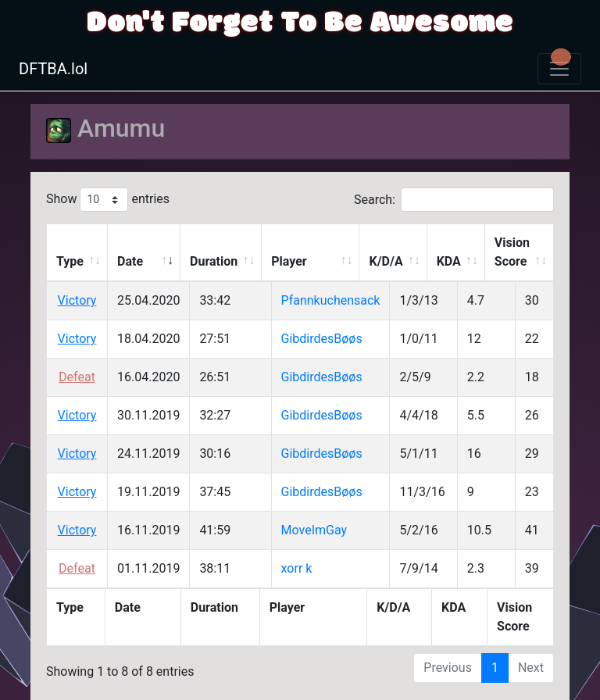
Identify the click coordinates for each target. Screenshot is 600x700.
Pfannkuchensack (331, 300)
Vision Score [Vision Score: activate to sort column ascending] (512, 252)
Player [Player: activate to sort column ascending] (289, 261)
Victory (77, 300)
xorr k (297, 568)
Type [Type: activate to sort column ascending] (70, 261)
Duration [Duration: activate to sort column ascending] (214, 261)
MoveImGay (314, 530)
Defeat (77, 377)
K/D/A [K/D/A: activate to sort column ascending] (386, 261)
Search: (454, 200)
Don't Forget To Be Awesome (300, 23)
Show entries (108, 200)
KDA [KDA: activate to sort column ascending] (449, 261)
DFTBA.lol (53, 69)
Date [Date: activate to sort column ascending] (130, 261)
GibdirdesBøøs (322, 339)
